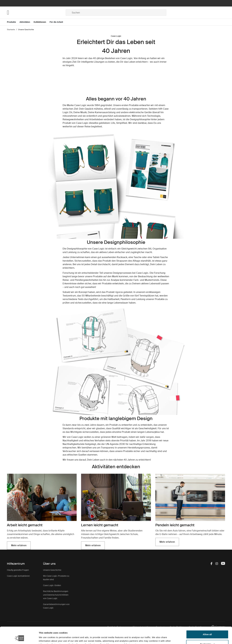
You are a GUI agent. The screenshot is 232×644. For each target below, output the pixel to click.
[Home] (36, 13)
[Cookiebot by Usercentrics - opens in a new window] (19, 638)
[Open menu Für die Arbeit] (58, 22)
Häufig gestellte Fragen (18, 570)
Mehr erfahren (19, 545)
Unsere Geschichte (52, 570)
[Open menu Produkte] (13, 22)
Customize (207, 630)
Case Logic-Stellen (52, 585)
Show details (46, 638)
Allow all (207, 620)
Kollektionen (40, 22)
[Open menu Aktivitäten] (27, 22)
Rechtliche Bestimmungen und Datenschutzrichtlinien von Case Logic (56, 595)
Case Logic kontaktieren (18, 576)
